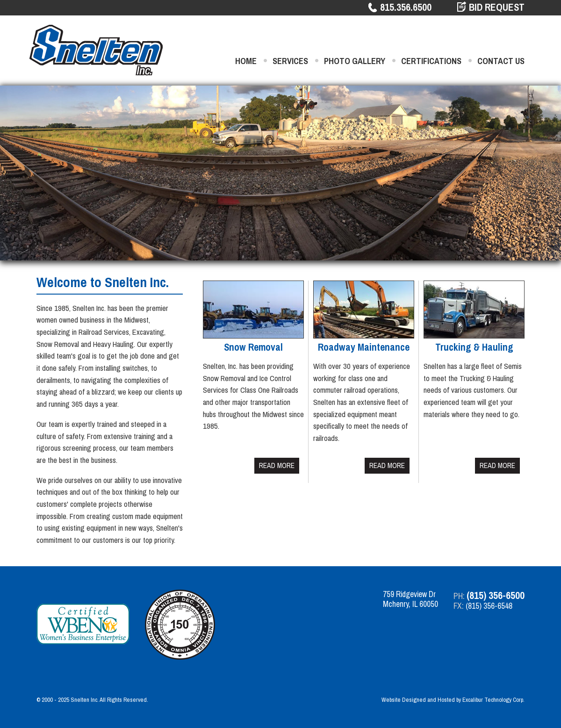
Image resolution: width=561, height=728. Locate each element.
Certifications (431, 61)
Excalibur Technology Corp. (493, 700)
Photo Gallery (355, 61)
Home (246, 61)
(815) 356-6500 (496, 595)
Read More (277, 465)
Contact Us (501, 61)
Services (290, 61)
